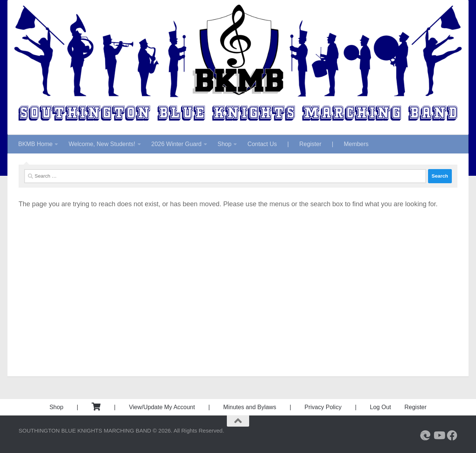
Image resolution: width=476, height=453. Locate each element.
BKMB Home (35, 144)
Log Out (381, 407)
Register (311, 144)
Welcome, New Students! (102, 144)
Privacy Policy (323, 407)
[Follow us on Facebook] (452, 436)
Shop (224, 144)
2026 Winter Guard (176, 144)
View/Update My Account (162, 407)
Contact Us (262, 144)
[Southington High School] (425, 436)
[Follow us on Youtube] (439, 436)
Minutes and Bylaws (250, 407)
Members (356, 144)
